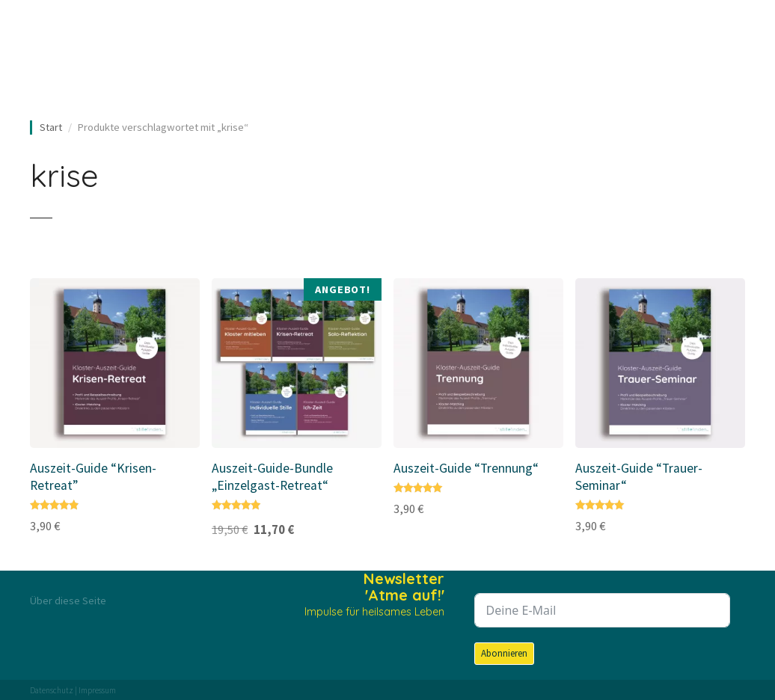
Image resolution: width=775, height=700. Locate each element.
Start (51, 127)
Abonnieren (504, 653)
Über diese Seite (68, 601)
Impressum (97, 690)
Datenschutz (52, 690)
